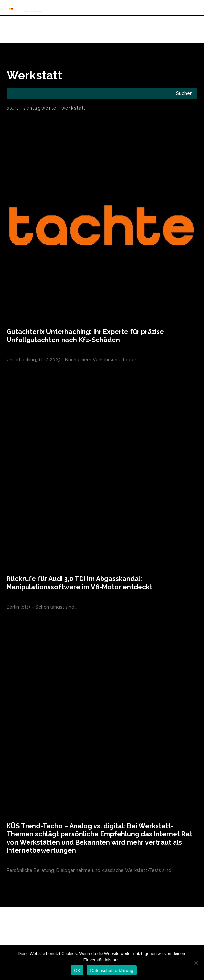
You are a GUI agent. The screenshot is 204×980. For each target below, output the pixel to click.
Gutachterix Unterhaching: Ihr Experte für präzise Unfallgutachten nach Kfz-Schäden (85, 336)
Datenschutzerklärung (111, 970)
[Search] (184, 93)
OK (77, 970)
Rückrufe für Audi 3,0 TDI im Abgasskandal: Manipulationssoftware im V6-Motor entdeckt (79, 583)
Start (13, 108)
